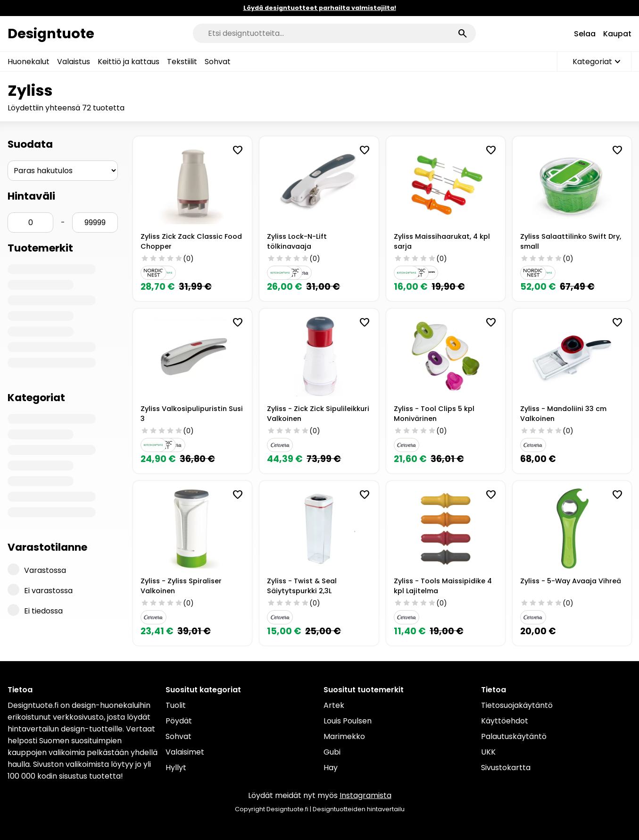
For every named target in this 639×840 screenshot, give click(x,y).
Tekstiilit (182, 62)
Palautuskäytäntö (514, 736)
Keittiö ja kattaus (129, 62)
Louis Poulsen (348, 721)
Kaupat (617, 34)
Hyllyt (176, 768)
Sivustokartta (506, 768)
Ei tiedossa (35, 610)
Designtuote (51, 34)
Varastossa (37, 570)
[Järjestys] (63, 171)
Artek (334, 705)
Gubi (332, 752)
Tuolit (176, 705)
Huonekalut (29, 62)
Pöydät (179, 721)
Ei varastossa (40, 590)
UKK (488, 752)
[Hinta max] (95, 223)
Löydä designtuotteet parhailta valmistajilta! (320, 8)
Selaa (585, 34)
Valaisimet (185, 752)
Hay (331, 768)
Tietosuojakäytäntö (517, 705)
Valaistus (74, 62)
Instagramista (365, 795)
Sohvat (218, 62)
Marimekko (344, 736)
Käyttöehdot (505, 721)
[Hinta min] (30, 223)
